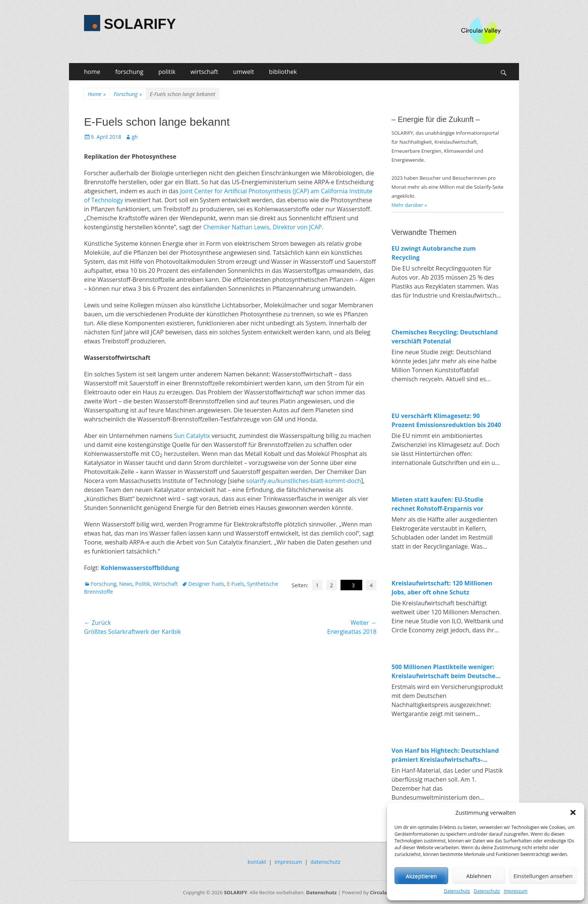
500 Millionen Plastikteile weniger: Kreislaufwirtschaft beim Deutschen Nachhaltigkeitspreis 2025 (445, 672)
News (126, 584)
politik (167, 72)
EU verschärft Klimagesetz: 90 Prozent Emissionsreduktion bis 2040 (446, 420)
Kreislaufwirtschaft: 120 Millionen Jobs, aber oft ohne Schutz (442, 588)
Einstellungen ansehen (543, 876)
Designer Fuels (206, 584)
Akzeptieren (421, 876)
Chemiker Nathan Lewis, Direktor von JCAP (262, 227)
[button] (573, 812)
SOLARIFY (140, 24)
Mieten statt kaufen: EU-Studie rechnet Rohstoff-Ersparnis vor (437, 504)
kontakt (257, 862)
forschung (129, 72)
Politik (143, 584)
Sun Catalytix (192, 436)
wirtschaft (204, 72)
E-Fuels (235, 584)
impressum (288, 862)
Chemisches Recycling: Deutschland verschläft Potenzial (445, 337)
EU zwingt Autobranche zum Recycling (434, 253)
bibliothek (283, 72)
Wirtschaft (166, 584)
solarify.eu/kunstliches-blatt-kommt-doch (303, 481)
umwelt (244, 72)
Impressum (515, 891)
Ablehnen (479, 876)
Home (97, 94)
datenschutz (325, 862)
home (92, 72)
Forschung (128, 94)
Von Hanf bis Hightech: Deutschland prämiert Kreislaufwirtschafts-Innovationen (445, 755)
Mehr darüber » (409, 205)
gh (135, 137)
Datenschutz (457, 891)
